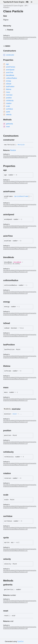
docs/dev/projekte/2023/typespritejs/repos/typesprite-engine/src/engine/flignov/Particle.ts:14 (20, 38)
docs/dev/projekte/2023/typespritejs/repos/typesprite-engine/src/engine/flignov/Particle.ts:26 (20, 335)
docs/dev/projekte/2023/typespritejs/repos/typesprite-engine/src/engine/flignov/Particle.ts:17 (20, 507)
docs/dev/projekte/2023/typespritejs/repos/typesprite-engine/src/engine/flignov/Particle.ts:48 (20, 628)
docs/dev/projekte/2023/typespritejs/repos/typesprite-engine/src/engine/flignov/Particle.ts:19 (20, 357)
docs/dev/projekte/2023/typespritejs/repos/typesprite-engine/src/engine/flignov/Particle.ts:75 (20, 602)
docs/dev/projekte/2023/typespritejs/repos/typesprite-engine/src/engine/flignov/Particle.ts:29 (20, 293)
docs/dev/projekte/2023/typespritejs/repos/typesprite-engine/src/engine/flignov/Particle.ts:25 (20, 314)
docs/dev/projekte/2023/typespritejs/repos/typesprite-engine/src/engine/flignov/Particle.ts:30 (20, 528)
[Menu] (33, 2)
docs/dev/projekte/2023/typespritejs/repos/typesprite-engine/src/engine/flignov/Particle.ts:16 (20, 421)
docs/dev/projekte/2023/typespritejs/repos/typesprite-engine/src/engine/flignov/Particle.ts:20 (20, 571)
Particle (6, 7)
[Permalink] (16, 140)
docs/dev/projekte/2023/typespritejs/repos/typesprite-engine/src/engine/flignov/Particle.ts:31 (20, 550)
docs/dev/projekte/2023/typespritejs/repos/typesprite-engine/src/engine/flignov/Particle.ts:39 (20, 157)
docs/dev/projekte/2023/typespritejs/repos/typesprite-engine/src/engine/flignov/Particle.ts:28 (20, 464)
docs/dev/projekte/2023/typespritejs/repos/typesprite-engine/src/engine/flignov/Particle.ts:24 (20, 182)
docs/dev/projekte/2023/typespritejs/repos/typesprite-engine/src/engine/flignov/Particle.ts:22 (20, 400)
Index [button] (7, 46)
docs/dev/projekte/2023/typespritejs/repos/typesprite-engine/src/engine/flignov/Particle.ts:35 (20, 248)
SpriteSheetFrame (21, 196)
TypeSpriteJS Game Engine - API (16, 2)
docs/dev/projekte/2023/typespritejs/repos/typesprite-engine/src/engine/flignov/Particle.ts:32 (20, 271)
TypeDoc (20, 641)
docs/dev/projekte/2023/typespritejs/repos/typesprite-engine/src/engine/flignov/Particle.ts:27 (20, 486)
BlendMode (17, 262)
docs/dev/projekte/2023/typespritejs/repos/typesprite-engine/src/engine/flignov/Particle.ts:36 (20, 227)
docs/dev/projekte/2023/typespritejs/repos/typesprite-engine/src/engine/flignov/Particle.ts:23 (20, 378)
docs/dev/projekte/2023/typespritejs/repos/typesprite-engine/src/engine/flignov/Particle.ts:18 (20, 443)
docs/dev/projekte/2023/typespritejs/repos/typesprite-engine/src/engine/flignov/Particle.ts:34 (20, 205)
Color (15, 414)
